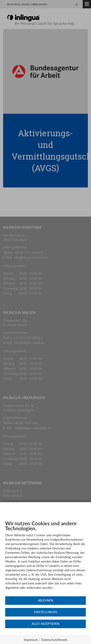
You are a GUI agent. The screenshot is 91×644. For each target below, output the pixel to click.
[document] (45, 558)
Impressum (31, 640)
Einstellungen (46, 612)
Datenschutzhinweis (54, 640)
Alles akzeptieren (46, 624)
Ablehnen (45, 600)
